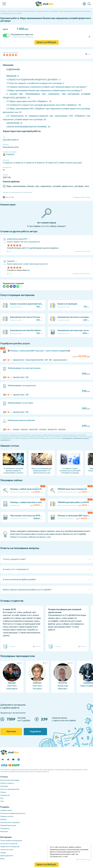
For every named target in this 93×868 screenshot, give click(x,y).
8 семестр (40, 163)
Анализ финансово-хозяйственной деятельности (27, 264)
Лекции (3, 853)
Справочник (5, 795)
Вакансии (4, 831)
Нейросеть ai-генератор (10, 847)
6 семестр (29, 163)
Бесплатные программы (10, 780)
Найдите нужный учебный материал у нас (30, 537)
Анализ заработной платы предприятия (23, 242)
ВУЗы (2, 859)
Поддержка (5, 828)
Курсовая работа (11, 140)
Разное (3, 792)
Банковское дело (11, 147)
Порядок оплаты (7, 816)
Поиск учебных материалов (11, 841)
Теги (2, 801)
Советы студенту (7, 783)
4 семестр (18, 163)
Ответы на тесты (7, 850)
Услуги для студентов (9, 844)
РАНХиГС (9, 155)
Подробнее (35, 732)
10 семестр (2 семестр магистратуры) (64, 163)
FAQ (2, 798)
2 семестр (8, 163)
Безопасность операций (10, 822)
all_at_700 (8, 197)
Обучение (11, 732)
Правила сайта (6, 810)
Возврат (4, 819)
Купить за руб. (47, 42)
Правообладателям (8, 825)
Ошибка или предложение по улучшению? (18, 192)
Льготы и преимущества (10, 789)
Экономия (4, 786)
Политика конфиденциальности (13, 813)
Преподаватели (7, 856)
